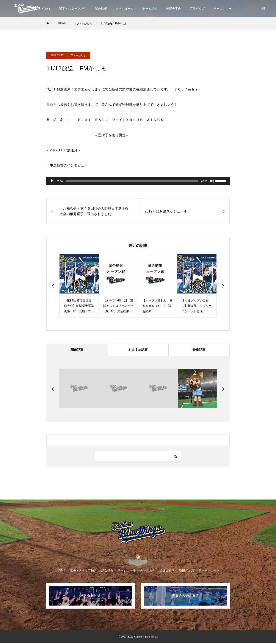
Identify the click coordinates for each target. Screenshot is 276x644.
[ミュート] (212, 181)
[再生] (52, 181)
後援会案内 (174, 9)
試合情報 (101, 9)
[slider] (132, 181)
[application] (138, 181)
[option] (79, 286)
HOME (46, 9)
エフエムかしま (77, 55)
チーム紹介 (150, 9)
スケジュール (125, 9)
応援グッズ (197, 9)
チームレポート (224, 9)
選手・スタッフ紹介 (73, 9)
